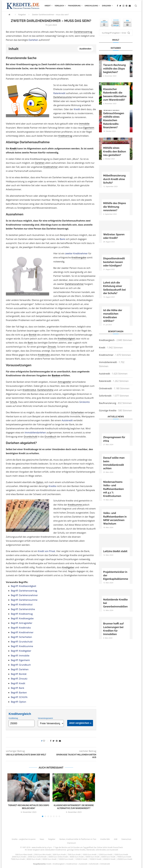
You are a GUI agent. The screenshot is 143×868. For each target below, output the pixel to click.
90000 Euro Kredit (49, 859)
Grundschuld (30, 437)
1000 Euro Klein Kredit (24, 855)
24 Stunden (75, 847)
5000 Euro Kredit (59, 855)
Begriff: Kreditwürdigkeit (24, 586)
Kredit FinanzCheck (115, 847)
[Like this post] (46, 741)
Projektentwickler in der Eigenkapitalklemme (116, 575)
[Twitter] (120, 6)
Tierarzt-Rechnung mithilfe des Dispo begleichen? (115, 68)
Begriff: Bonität (19, 674)
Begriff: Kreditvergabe (22, 618)
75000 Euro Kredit (18, 859)
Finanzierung (74, 6)
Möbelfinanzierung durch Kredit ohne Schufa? (114, 179)
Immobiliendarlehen (35, 433)
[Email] (130, 6)
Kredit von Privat (46, 551)
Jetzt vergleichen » (80, 723)
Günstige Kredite (108, 410)
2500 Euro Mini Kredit (43, 855)
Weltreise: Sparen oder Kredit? (114, 236)
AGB (116, 839)
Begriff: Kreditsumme (22, 646)
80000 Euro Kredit (34, 859)
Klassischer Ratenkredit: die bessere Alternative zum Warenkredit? (115, 94)
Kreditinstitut (29, 390)
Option (40, 482)
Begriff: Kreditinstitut (22, 604)
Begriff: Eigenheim (20, 660)
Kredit (48, 6)
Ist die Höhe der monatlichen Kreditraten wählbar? (113, 316)
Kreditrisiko (44, 355)
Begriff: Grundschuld (22, 642)
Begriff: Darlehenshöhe (23, 609)
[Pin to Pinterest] (57, 741)
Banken (56, 375)
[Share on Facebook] (51, 741)
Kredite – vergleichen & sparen (24, 839)
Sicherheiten (77, 412)
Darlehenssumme (63, 97)
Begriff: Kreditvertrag (22, 614)
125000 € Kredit (81, 859)
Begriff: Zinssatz (19, 679)
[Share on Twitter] (54, 741)
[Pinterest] (127, 6)
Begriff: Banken (19, 693)
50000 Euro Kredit (92, 857)
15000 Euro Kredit (121, 855)
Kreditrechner (106, 355)
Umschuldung (91, 6)
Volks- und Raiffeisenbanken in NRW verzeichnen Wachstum (115, 518)
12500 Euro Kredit (105, 855)
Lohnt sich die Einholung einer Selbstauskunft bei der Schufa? (115, 288)
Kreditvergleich (107, 340)
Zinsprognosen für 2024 (114, 439)
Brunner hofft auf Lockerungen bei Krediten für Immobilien (113, 629)
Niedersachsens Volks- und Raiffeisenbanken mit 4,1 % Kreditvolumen (114, 489)
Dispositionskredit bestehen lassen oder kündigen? (114, 262)
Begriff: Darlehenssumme (24, 600)
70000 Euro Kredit (124, 857)
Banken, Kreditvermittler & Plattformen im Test (78, 839)
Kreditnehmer (51, 167)
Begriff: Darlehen (20, 669)
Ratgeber (22, 15)
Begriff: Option (19, 702)
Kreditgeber (68, 567)
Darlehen (106, 6)
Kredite (52, 486)
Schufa (13, 402)
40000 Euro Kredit (77, 857)
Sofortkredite (101, 850)
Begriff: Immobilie (20, 656)
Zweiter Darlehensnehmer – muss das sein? (50, 15)
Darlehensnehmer (74, 284)
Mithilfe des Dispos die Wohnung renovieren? (115, 207)
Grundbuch (50, 437)
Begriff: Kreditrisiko (21, 628)
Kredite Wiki (105, 839)
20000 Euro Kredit (19, 857)
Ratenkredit (59, 93)
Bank (62, 239)
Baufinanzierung (108, 403)
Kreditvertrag (65, 136)
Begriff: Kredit (18, 683)
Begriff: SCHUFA (19, 697)
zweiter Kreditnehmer (76, 253)
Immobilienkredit (108, 362)
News (42, 839)
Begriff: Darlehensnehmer (24, 595)
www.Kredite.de (38, 847)
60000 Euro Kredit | (109, 857)
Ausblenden (85, 49)
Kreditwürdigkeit (66, 339)
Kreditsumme (75, 505)
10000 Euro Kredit (89, 855)
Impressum (71, 843)
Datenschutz (126, 839)
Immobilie (84, 124)
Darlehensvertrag (83, 32)
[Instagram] (123, 6)
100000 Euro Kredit (66, 859)
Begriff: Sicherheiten (21, 637)
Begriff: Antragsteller (22, 623)
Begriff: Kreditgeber (21, 651)
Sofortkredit (105, 396)
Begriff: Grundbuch (21, 665)
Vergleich (59, 6)
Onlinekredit (106, 388)
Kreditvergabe (79, 258)
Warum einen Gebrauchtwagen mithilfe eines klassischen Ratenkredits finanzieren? (114, 119)
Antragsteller (65, 382)
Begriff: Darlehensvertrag (24, 591)
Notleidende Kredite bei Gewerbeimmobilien (115, 603)
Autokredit (67, 420)
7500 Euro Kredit (74, 855)
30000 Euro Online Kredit (58, 857)
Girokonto (84, 402)
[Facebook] (117, 6)
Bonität (33, 335)
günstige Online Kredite (76, 850)
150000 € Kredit (95, 859)
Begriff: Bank (18, 688)
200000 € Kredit (109, 859)
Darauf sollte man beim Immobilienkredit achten (114, 463)
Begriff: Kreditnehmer (22, 632)
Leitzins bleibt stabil (115, 551)
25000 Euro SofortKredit (37, 857)
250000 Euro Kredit (125, 859)
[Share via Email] (60, 741)
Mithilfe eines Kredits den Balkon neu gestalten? (115, 151)
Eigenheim (89, 128)
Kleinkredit (90, 850)
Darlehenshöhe (45, 390)
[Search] (136, 6)
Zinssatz (52, 347)
